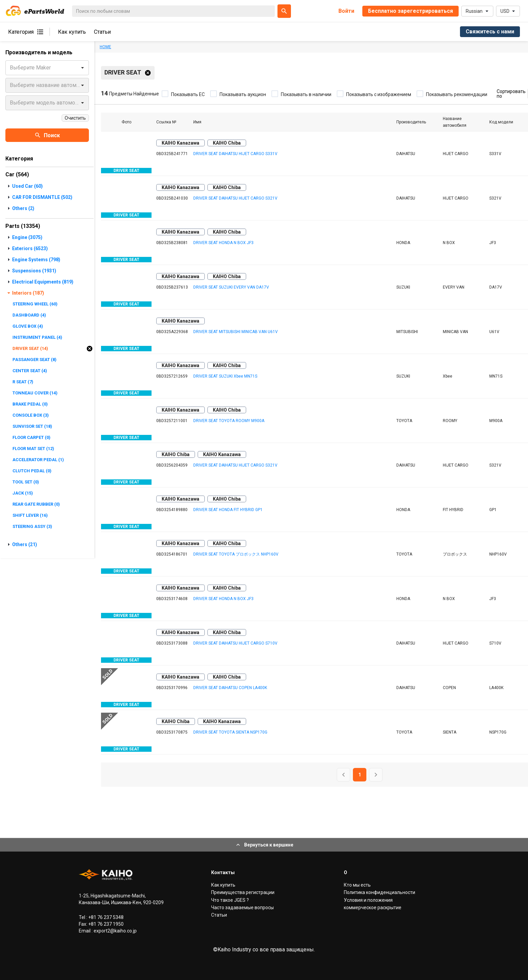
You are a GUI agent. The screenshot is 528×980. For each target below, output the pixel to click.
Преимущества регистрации (243, 892)
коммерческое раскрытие (373, 908)
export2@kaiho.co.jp (115, 931)
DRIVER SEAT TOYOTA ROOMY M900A (229, 421)
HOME (105, 47)
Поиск (47, 135)
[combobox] (10, 68)
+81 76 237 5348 (105, 917)
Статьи (102, 32)
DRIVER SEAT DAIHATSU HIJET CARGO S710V (235, 643)
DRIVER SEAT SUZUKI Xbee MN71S (225, 376)
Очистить (75, 118)
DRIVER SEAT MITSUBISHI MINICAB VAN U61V (236, 332)
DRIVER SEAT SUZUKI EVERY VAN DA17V (231, 287)
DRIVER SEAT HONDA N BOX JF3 (223, 243)
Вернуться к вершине (264, 845)
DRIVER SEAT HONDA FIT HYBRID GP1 (228, 510)
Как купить (72, 32)
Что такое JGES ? (230, 900)
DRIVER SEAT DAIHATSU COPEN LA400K (230, 688)
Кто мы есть (357, 885)
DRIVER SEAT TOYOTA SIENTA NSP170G (230, 732)
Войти (346, 11)
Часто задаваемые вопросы (242, 908)
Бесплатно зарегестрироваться (410, 11)
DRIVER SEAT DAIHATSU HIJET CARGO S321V (235, 198)
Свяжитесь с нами (490, 32)
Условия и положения (368, 900)
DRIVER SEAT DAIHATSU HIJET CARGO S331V (235, 154)
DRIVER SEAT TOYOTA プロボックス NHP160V (236, 554)
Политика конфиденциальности (379, 892)
